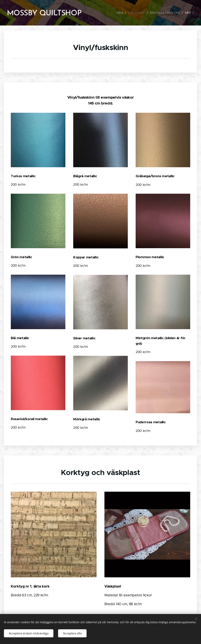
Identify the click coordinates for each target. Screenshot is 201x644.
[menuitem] (120, 13)
